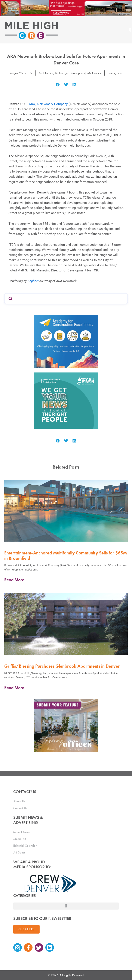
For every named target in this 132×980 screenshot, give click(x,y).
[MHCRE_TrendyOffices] (66, 725)
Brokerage (61, 73)
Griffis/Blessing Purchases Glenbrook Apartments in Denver (62, 666)
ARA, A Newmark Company (48, 104)
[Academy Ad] (66, 341)
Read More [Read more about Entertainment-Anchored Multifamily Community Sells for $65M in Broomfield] (14, 580)
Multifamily (94, 73)
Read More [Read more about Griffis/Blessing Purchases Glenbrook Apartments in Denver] (14, 688)
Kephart (33, 281)
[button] (58, 84)
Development (78, 73)
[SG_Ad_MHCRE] (66, 400)
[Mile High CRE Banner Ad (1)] (66, 8)
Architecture (46, 73)
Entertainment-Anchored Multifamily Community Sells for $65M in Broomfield (66, 556)
